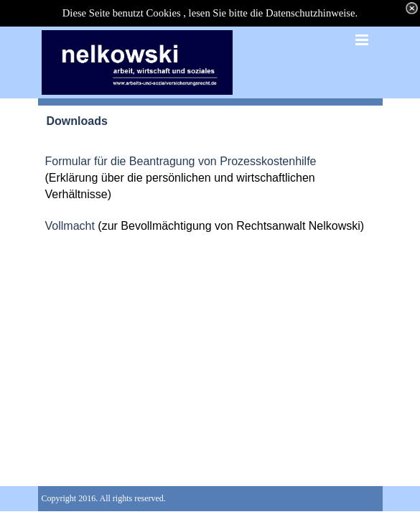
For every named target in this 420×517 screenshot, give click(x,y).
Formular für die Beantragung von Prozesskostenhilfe (181, 161)
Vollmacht (72, 226)
